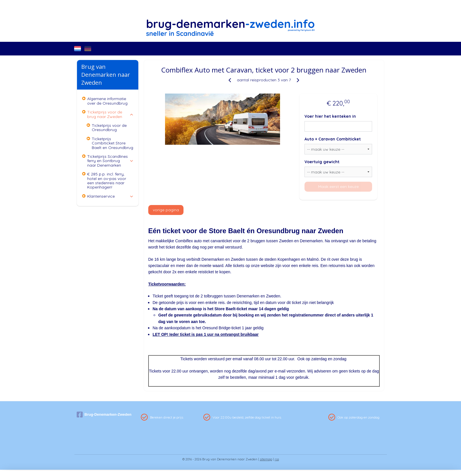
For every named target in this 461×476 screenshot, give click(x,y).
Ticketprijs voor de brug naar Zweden (110, 114)
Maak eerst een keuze (338, 187)
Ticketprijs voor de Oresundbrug (109, 128)
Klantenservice (110, 196)
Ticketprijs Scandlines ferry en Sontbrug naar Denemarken (110, 161)
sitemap (266, 459)
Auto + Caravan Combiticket (333, 139)
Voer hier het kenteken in (330, 116)
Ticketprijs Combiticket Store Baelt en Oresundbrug (112, 143)
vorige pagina (166, 210)
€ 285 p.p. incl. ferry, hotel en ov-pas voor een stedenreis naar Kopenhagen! (107, 181)
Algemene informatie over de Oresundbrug (107, 101)
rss (277, 459)
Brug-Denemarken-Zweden (104, 415)
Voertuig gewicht (322, 162)
